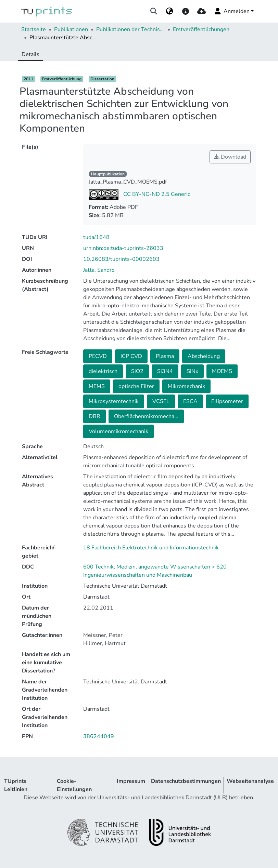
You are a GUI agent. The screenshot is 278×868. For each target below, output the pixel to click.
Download (230, 157)
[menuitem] (170, 11)
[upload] (201, 11)
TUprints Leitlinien (16, 785)
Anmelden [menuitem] (232, 11)
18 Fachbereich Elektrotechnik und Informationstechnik (151, 548)
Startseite (34, 29)
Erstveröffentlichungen (201, 29)
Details (30, 54)
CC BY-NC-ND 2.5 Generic (156, 194)
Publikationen (71, 29)
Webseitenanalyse (250, 781)
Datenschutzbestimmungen (186, 781)
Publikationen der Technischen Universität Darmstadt (130, 29)
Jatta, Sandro (99, 270)
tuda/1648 (96, 237)
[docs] (185, 11)
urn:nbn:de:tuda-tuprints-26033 (123, 248)
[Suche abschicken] (154, 11)
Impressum (131, 781)
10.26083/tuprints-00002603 (121, 259)
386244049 (99, 736)
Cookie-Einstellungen (74, 785)
